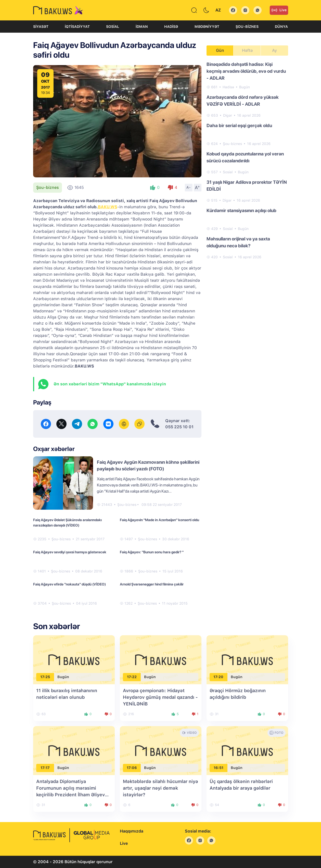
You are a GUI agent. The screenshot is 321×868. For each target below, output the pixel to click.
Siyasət (41, 27)
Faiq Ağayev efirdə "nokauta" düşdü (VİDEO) (69, 584)
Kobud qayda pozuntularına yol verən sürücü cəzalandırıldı (245, 157)
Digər (228, 115)
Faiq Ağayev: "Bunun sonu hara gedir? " (152, 552)
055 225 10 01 (179, 427)
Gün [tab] (220, 50)
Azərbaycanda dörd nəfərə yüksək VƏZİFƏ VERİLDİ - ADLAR (243, 101)
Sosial (113, 27)
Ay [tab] (274, 50)
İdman (142, 27)
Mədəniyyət (207, 27)
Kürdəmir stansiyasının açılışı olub (241, 210)
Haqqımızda (132, 831)
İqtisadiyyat (77, 27)
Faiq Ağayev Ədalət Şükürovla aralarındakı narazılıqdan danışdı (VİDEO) (67, 523)
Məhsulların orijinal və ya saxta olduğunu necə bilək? (238, 242)
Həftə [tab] (247, 50)
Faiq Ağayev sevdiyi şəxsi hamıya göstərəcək (70, 552)
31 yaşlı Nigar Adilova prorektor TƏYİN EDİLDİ (247, 186)
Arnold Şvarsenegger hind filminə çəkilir (152, 584)
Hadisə (171, 27)
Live (279, 10)
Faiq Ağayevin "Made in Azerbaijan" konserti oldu (159, 520)
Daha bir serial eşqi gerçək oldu (239, 125)
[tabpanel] (247, 160)
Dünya (281, 27)
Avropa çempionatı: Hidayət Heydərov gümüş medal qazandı (160, 697)
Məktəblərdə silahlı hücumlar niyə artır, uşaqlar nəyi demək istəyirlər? (160, 788)
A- (189, 187)
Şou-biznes (247, 27)
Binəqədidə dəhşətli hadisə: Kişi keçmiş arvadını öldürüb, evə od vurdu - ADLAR (246, 71)
